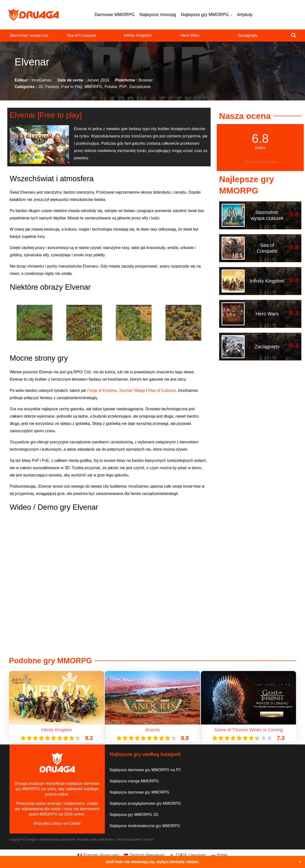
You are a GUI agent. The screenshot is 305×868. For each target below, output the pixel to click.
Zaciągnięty (248, 35)
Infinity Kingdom (138, 35)
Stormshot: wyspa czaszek (267, 215)
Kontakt (148, 840)
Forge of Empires (102, 390)
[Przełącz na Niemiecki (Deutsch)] (144, 855)
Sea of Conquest (81, 35)
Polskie (111, 87)
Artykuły (245, 15)
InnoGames (41, 80)
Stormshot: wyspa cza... (30, 35)
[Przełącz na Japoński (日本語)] (188, 855)
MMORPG (93, 87)
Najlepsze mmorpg (158, 15)
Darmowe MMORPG (114, 15)
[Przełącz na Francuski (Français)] (98, 855)
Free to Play (72, 87)
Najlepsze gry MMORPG (206, 15)
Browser (146, 80)
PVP (123, 87)
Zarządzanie (140, 87)
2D (41, 87)
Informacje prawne (129, 840)
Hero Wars (190, 35)
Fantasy (52, 87)
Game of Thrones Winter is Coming (248, 730)
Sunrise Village (132, 390)
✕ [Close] (300, 862)
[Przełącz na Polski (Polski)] (219, 855)
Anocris (152, 730)
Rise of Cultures (162, 390)
